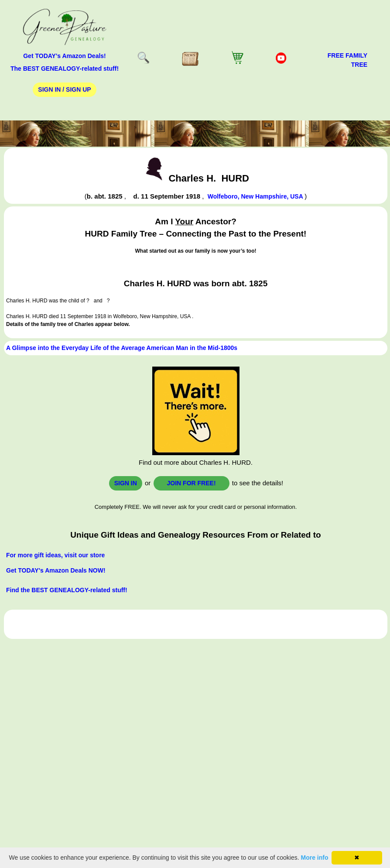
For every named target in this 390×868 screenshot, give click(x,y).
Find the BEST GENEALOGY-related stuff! (67, 590)
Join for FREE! (192, 483)
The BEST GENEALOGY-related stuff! (65, 69)
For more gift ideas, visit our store (55, 555)
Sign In (126, 483)
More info (315, 858)
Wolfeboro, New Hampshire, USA (256, 196)
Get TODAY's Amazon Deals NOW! (56, 570)
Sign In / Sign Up (64, 89)
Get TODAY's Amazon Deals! (65, 56)
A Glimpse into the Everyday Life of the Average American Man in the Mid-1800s (122, 348)
